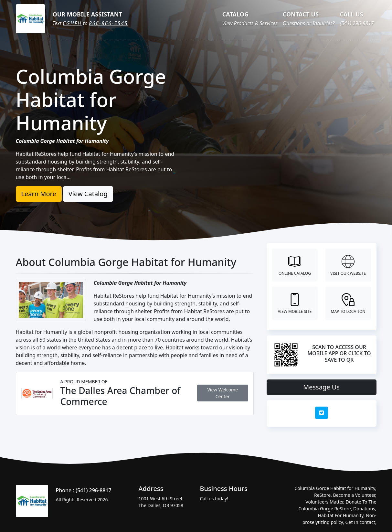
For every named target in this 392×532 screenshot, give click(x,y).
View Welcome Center (222, 393)
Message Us (321, 387)
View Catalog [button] (88, 194)
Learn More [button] (39, 194)
